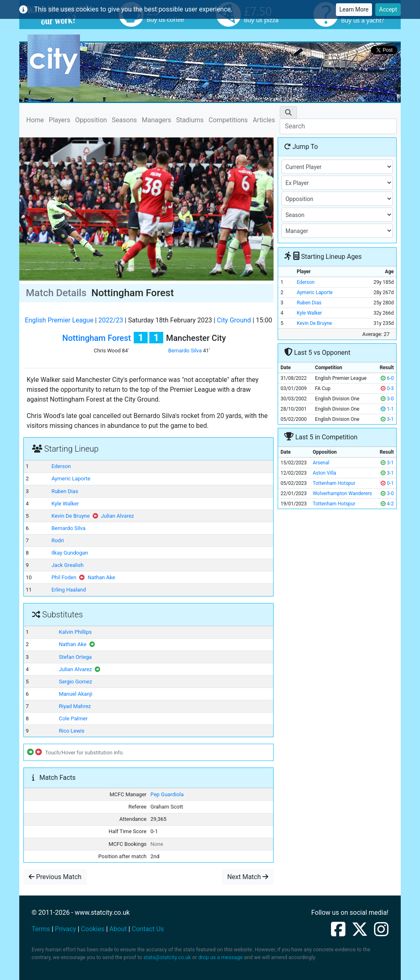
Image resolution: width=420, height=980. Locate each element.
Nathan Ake (102, 577)
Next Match (248, 877)
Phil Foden (64, 577)
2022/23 (111, 320)
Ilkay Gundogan (70, 553)
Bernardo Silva (185, 351)
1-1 (387, 409)
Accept (388, 9)
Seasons (124, 120)
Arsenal (321, 463)
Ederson (61, 466)
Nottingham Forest (97, 338)
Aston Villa (324, 473)
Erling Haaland (68, 590)
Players (59, 120)
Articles (264, 120)
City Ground (234, 320)
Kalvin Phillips (75, 632)
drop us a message (220, 957)
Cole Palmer (73, 718)
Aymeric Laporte (71, 479)
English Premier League (59, 320)
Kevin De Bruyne (70, 516)
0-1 (387, 483)
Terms (41, 929)
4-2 (387, 504)
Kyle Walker (65, 504)
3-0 (387, 399)
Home (35, 120)
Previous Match (55, 877)
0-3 (387, 388)
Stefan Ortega (75, 657)
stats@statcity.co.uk (167, 957)
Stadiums (190, 120)
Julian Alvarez (118, 516)
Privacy (66, 929)
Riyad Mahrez (75, 706)
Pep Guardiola (167, 794)
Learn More (354, 9)
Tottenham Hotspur (334, 483)
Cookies (92, 929)
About (118, 929)
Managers (156, 120)
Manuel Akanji (75, 694)
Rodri (57, 540)
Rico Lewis (71, 731)
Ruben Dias (65, 491)
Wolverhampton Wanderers (342, 493)
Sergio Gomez (75, 682)
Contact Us (148, 929)
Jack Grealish (67, 565)
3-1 (387, 419)
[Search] (338, 126)
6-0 (387, 378)
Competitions (228, 120)
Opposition (91, 120)
